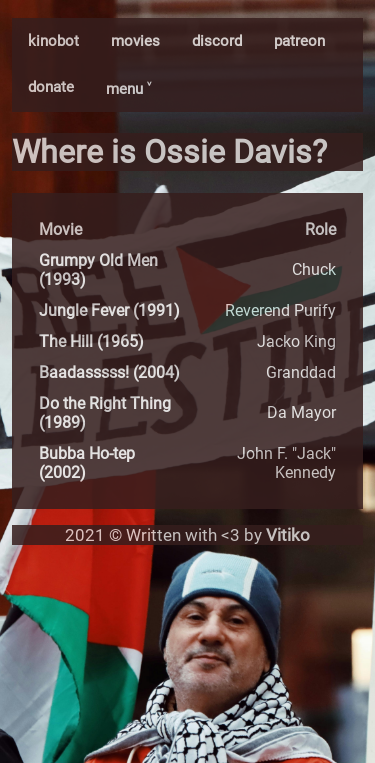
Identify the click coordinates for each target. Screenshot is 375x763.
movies (135, 41)
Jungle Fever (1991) (109, 310)
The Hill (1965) (91, 341)
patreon (299, 41)
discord (217, 41)
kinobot (53, 41)
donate (51, 87)
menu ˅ (128, 89)
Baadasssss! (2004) (109, 372)
